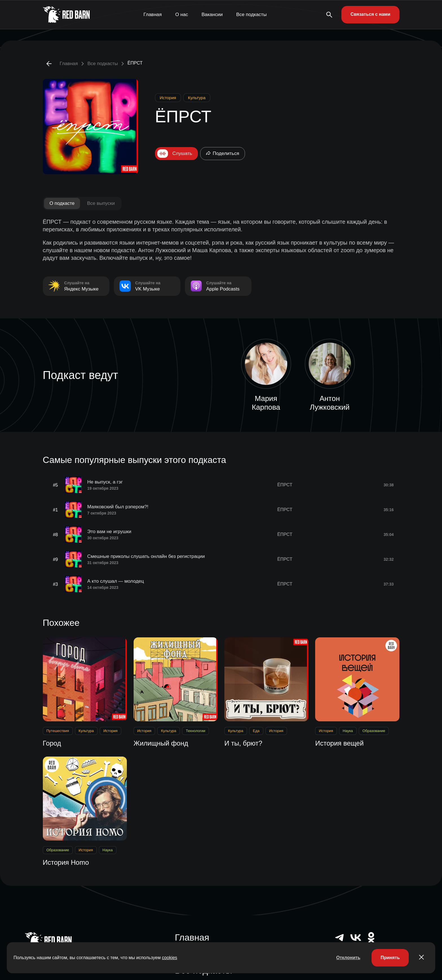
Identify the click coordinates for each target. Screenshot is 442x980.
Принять (390, 958)
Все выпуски (101, 203)
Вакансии (212, 15)
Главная (153, 15)
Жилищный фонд (161, 743)
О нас (182, 15)
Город (52, 743)
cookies (169, 958)
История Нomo (66, 862)
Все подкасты (251, 15)
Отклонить (348, 958)
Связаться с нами (370, 14)
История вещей (339, 743)
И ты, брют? (243, 743)
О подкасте (62, 203)
